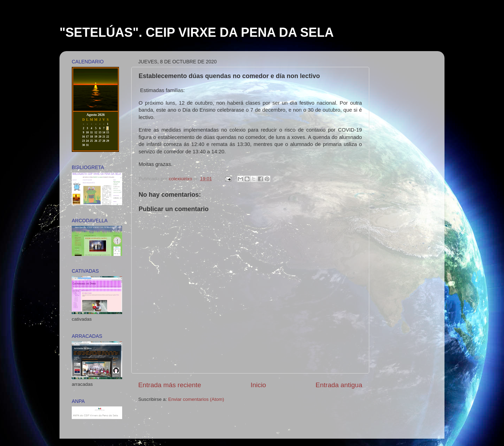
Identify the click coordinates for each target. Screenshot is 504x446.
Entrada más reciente (170, 385)
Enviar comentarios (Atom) (196, 399)
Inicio (258, 385)
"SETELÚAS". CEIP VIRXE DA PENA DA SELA (197, 32)
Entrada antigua (339, 385)
